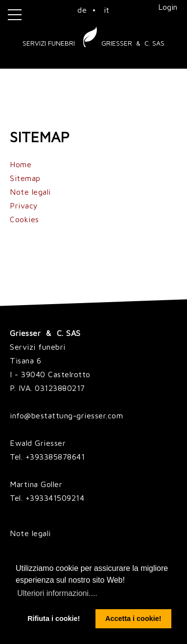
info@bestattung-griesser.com (66, 415)
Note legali (30, 192)
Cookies (24, 219)
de (82, 10)
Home (21, 164)
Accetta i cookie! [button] (133, 618)
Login (168, 7)
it (107, 10)
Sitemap (25, 178)
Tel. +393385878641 (47, 457)
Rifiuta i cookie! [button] (54, 618)
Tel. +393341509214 (47, 498)
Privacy (24, 206)
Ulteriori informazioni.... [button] (57, 593)
